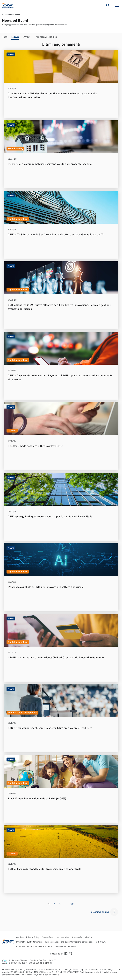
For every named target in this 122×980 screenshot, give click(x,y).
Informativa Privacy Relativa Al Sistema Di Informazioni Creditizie (46, 946)
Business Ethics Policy (82, 937)
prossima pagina (100, 912)
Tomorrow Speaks (45, 37)
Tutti (5, 37)
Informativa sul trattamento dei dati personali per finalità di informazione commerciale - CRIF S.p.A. (61, 942)
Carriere (20, 937)
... (65, 904)
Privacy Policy (33, 937)
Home (4, 14)
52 (72, 904)
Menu (117, 5)
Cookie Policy (48, 937)
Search (108, 5)
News (15, 37)
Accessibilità (63, 937)
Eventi (26, 37)
